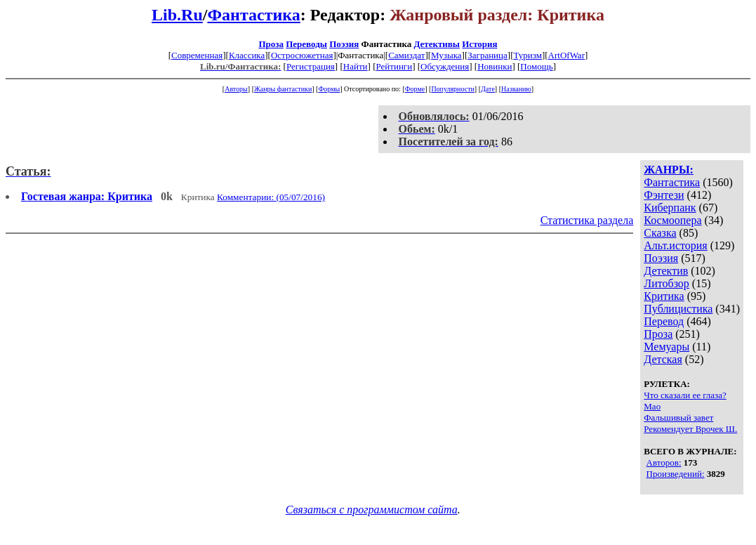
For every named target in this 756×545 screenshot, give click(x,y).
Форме (415, 89)
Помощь (536, 66)
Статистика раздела (587, 220)
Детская (663, 359)
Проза (271, 44)
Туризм (527, 55)
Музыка (446, 55)
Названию (516, 89)
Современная (197, 55)
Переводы (306, 44)
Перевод (664, 321)
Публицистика (678, 309)
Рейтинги (394, 66)
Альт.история (675, 245)
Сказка (660, 233)
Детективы (437, 44)
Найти (356, 66)
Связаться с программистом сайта (372, 510)
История (479, 44)
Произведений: (676, 474)
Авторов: (664, 462)
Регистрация (311, 66)
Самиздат (406, 55)
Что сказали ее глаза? (685, 395)
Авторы (236, 89)
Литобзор (667, 283)
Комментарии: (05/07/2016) (271, 197)
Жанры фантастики (283, 89)
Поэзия (344, 44)
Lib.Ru (177, 15)
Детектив (666, 271)
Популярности (452, 89)
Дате (488, 89)
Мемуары (667, 347)
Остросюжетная (302, 55)
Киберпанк (670, 208)
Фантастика (253, 15)
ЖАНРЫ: (669, 170)
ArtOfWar (566, 55)
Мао (652, 406)
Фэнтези (664, 195)
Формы (329, 89)
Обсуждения (445, 66)
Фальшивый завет (678, 418)
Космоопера (672, 220)
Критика (664, 296)
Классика (247, 55)
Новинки (495, 66)
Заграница (488, 55)
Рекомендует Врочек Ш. (690, 429)
